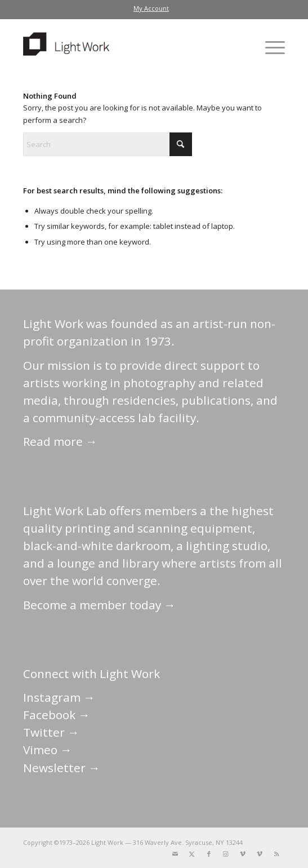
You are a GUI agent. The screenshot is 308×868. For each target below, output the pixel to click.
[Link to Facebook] (209, 854)
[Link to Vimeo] (243, 854)
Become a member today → (99, 605)
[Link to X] (192, 854)
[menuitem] (151, 8)
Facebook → (57, 715)
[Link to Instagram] (226, 854)
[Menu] (269, 47)
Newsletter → (62, 768)
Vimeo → (48, 750)
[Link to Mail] (175, 854)
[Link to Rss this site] (276, 854)
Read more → (60, 441)
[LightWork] (128, 47)
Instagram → (59, 697)
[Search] (108, 144)
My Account (151, 8)
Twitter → (51, 732)
